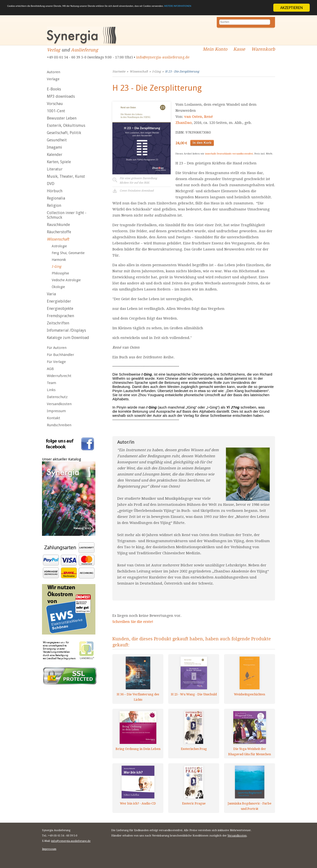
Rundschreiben (59, 425)
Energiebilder (59, 301)
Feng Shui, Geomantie (68, 253)
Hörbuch (55, 191)
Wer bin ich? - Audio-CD (138, 803)
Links (51, 390)
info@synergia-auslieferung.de (163, 57)
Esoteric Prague (194, 803)
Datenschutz (57, 397)
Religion (54, 205)
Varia (51, 294)
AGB (50, 369)
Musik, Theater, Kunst (66, 176)
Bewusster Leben (62, 118)
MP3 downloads (61, 96)
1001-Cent (56, 111)
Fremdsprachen (60, 316)
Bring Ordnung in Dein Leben (138, 749)
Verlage (53, 79)
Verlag (54, 50)
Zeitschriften (58, 323)
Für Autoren (57, 348)
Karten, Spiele (59, 162)
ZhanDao (184, 123)
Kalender (55, 155)
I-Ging (56, 266)
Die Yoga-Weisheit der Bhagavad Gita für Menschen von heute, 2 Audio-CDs (250, 751)
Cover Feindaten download (137, 191)
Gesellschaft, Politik (64, 133)
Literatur (55, 169)
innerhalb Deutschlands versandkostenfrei (229, 154)
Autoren (54, 72)
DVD (51, 184)
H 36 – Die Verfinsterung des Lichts (138, 697)
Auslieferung (84, 50)
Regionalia (56, 198)
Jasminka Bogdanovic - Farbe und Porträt (250, 806)
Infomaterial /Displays (66, 330)
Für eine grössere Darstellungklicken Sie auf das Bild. (138, 181)
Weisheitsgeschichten (250, 694)
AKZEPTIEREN (291, 8)
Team (51, 383)
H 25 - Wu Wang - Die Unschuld (194, 694)
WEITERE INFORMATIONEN (30, 12)
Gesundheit (57, 140)
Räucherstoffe (59, 232)
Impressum (56, 411)
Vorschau (55, 104)
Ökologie (58, 287)
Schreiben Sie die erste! (133, 622)
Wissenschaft (58, 239)
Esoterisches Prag (194, 749)
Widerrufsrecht (59, 376)
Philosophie (60, 273)
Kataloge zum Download (68, 338)
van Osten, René (199, 117)
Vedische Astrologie (66, 280)
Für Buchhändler (60, 355)
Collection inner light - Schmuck (67, 215)
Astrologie (59, 246)
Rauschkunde (58, 225)
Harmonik (59, 260)
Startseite (119, 72)
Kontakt (54, 418)
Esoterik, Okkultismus (66, 125)
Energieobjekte (60, 309)
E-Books (54, 89)
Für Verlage (56, 362)
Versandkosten (59, 404)
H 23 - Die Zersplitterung (182, 72)
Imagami (54, 147)
